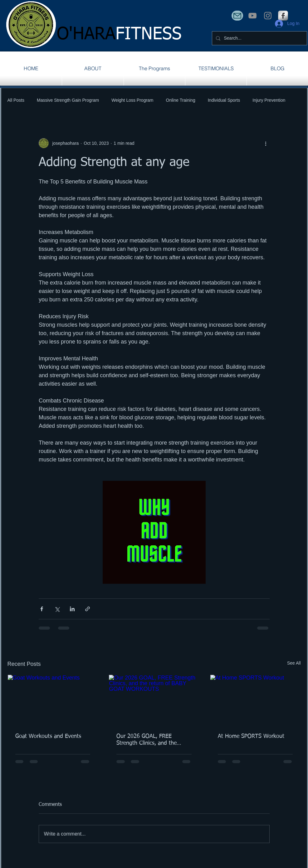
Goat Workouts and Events (48, 736)
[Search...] (259, 38)
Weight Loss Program (132, 100)
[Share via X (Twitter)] (57, 609)
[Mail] (237, 16)
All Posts (16, 100)
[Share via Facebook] (42, 609)
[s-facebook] (283, 16)
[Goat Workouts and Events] (53, 700)
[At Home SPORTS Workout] (255, 700)
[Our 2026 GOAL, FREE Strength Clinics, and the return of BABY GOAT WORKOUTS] (154, 700)
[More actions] (266, 143)
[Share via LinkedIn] (72, 609)
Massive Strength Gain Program (68, 100)
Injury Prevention (269, 100)
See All (294, 663)
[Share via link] (88, 609)
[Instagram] (268, 16)
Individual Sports (224, 100)
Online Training (181, 100)
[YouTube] (252, 16)
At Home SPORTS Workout (251, 736)
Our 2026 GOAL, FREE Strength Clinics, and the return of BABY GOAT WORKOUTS (147, 740)
